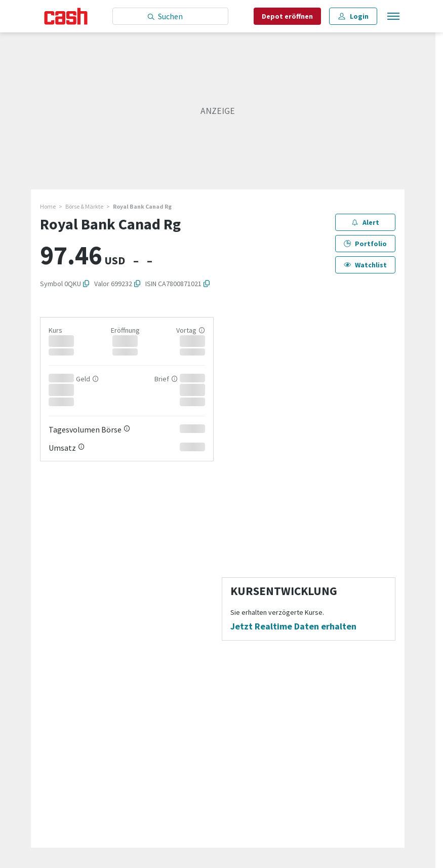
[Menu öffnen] (392, 16)
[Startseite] (66, 16)
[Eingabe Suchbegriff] (170, 16)
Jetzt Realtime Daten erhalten (293, 626)
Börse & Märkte (84, 206)
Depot (287, 16)
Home (48, 206)
